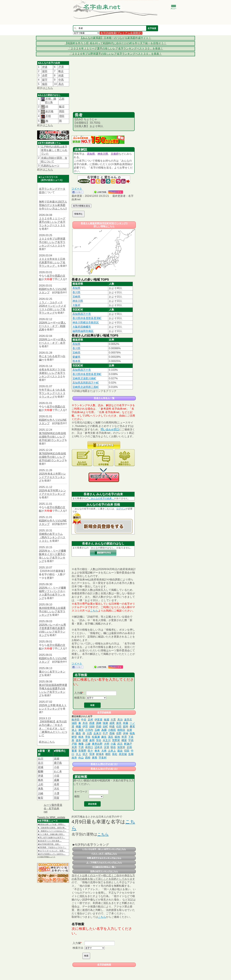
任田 (119, 726)
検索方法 (80, 698)
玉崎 (97, 730)
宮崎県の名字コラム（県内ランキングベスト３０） (52, 537)
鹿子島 (58, 763)
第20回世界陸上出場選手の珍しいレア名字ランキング (52, 611)
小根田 (112, 730)
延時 (126, 726)
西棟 (112, 733)
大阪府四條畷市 (82, 327)
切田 (127, 751)
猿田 (45, 84)
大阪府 (76, 305)
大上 (78, 754)
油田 (74, 723)
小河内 (89, 730)
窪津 (92, 754)
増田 (62, 116)
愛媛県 (76, 357)
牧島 (132, 733)
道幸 (78, 740)
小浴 (57, 776)
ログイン (121, 509)
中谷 (84, 720)
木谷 (85, 723)
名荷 (57, 784)
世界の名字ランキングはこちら (104, 871)
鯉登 (74, 737)
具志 (61, 84)
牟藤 (126, 723)
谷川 (41, 763)
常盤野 (82, 751)
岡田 (62, 111)
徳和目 (121, 730)
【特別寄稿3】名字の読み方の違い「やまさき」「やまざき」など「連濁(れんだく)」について (53, 728)
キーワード (81, 792)
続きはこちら (47, 742)
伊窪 (85, 726)
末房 (74, 747)
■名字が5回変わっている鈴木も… (52, 854)
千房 (81, 747)
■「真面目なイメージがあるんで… (52, 831)
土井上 (112, 751)
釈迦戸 (128, 744)
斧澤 (124, 737)
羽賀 (57, 798)
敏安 (41, 798)
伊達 (45, 67)
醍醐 (41, 771)
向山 (81, 758)
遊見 (119, 723)
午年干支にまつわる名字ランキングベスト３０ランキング (52, 393)
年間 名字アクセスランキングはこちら (104, 858)
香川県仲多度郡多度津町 (87, 318)
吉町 (105, 726)
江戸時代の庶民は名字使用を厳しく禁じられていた (54, 150)
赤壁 (45, 75)
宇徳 (131, 740)
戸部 (74, 744)
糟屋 (124, 740)
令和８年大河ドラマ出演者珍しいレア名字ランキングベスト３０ (52, 373)
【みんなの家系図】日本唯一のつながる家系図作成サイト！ (115, 38)
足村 (90, 720)
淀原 (107, 747)
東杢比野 (97, 744)
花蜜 (85, 740)
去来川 (97, 733)
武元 (120, 744)
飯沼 (62, 107)
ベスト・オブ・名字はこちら (104, 854)
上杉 (41, 784)
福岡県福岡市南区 (83, 331)
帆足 (61, 71)
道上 (74, 730)
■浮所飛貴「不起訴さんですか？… (52, 847)
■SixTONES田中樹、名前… (49, 844)
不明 (48, 116)
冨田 (45, 71)
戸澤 (61, 67)
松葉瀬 (96, 737)
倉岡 (92, 740)
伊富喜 (99, 720)
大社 (57, 789)
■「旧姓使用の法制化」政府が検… (52, 828)
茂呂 (111, 737)
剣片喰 (49, 111)
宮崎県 (76, 297)
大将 (104, 751)
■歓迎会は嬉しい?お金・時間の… (52, 824)
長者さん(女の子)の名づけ (104, 769)
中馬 (61, 80)
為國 (104, 730)
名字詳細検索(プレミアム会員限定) (121, 33)
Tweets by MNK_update (51, 817)
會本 (97, 751)
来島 (41, 789)
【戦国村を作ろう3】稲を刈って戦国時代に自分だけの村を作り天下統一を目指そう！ (116, 43)
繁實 (74, 751)
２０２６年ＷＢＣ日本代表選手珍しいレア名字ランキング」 (52, 262)
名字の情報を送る (82, 206)
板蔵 (107, 720)
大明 (107, 744)
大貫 (113, 720)
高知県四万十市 (82, 314)
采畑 (57, 759)
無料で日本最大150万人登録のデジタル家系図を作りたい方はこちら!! (53, 205)
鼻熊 (95, 758)
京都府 (115, 154)
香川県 (76, 292)
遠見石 (128, 720)
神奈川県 (103, 154)
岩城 (41, 767)
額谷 (113, 747)
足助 (129, 747)
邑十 (90, 751)
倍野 (119, 733)
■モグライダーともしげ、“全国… (51, 851)
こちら (49, 88)
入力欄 (78, 693)
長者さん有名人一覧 (104, 398)
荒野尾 (116, 740)
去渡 (129, 730)
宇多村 (103, 758)
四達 (92, 723)
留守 (45, 80)
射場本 (100, 754)
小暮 (113, 744)
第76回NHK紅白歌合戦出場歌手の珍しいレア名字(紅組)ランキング (52, 437)
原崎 (99, 723)
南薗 (78, 726)
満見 (81, 730)
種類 (77, 796)
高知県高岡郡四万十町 (86, 383)
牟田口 (89, 747)
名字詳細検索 (104, 712)
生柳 (131, 754)
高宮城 (123, 754)
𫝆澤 (57, 793)
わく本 (58, 771)
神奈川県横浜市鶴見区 (86, 322)
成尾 (112, 723)
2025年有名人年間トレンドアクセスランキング (52, 477)
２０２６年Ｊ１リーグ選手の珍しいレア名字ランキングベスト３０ (52, 222)
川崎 (41, 793)
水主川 (107, 740)
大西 (89, 733)
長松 (115, 754)
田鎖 (99, 726)
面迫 (120, 751)
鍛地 (117, 737)
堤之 (85, 754)
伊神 (126, 733)
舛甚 (61, 75)
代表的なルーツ (50, 166)
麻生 (104, 737)
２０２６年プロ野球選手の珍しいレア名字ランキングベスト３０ (52, 242)
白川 (41, 759)
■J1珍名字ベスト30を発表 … (50, 841)
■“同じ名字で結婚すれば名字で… (51, 837)
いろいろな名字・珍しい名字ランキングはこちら (104, 849)
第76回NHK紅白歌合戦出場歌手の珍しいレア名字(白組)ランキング (52, 457)
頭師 (92, 726)
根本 (81, 737)
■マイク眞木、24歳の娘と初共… (51, 834)
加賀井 (121, 747)
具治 (120, 720)
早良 (88, 737)
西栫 (88, 758)
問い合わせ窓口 (110, 429)
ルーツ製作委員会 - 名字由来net (53, 808)
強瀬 (105, 723)
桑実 (132, 726)
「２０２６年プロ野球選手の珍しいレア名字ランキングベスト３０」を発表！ (115, 54)
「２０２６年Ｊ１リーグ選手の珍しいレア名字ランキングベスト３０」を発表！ (115, 48)
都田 (108, 754)
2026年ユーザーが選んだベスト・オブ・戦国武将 (52, 326)
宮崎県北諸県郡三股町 (86, 387)
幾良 (78, 733)
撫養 (81, 744)
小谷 (57, 767)
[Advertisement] (104, 87)
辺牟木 (99, 747)
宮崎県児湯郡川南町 (84, 378)
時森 (112, 726)
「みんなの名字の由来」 (101, 498)
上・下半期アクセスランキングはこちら (104, 862)
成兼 (57, 780)
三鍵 (88, 744)
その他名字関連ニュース (46, 857)
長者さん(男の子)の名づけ (104, 764)
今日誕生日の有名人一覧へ (104, 867)
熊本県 (76, 361)
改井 (74, 758)
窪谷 (99, 740)
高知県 (91, 154)
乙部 (62, 99)
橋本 (41, 780)
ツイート (77, 189)
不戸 (105, 733)
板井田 (76, 720)
